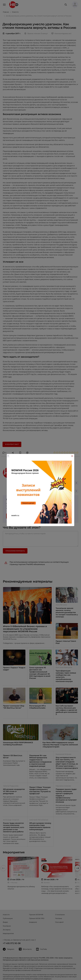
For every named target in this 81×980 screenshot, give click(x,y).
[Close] (72, 456)
